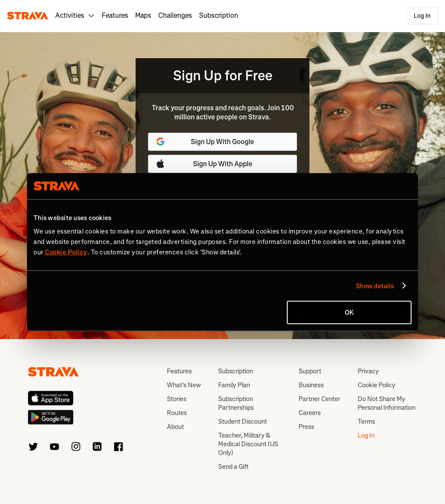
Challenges (175, 15)
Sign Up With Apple (204, 164)
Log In (422, 16)
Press (306, 427)
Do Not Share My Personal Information (387, 403)
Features (115, 15)
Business (311, 385)
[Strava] (28, 16)
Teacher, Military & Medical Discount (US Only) (248, 444)
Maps (143, 15)
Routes (177, 413)
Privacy (368, 371)
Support (310, 371)
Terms (366, 422)
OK (349, 313)
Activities (75, 15)
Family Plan (234, 385)
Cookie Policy (377, 385)
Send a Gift (233, 467)
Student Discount (242, 422)
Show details (375, 286)
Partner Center (319, 399)
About (175, 427)
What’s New (184, 385)
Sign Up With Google (205, 142)
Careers (310, 413)
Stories (177, 399)
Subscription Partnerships (236, 403)
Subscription (219, 15)
